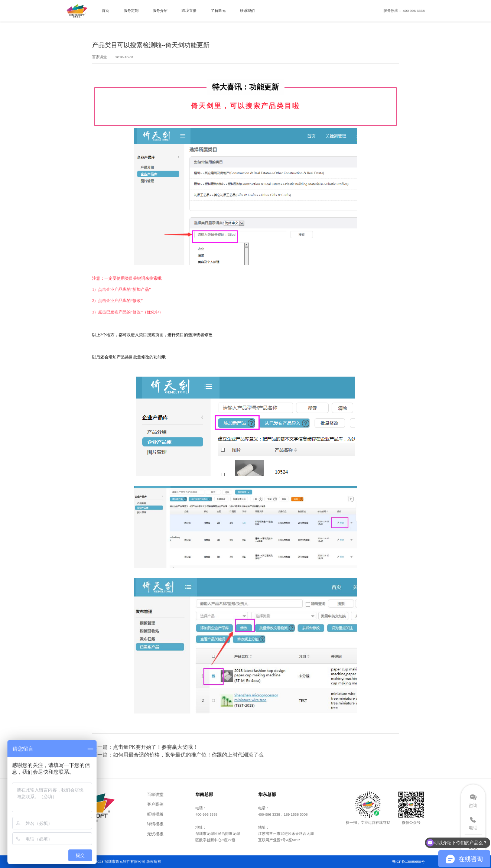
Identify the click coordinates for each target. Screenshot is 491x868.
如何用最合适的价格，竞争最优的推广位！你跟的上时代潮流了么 (188, 755)
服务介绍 (160, 11)
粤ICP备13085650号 (408, 862)
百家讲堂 (155, 794)
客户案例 (155, 804)
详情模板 (155, 824)
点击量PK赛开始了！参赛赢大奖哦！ (155, 747)
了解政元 (218, 11)
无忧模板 (155, 834)
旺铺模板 (155, 814)
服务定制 (131, 11)
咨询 (473, 806)
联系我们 (247, 11)
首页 (105, 11)
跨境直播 (189, 11)
